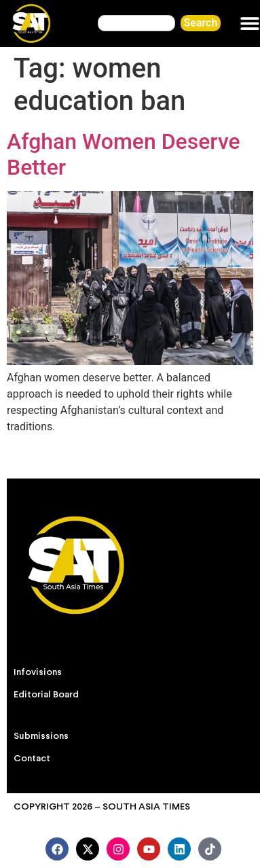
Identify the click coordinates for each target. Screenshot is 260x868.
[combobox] (136, 23)
